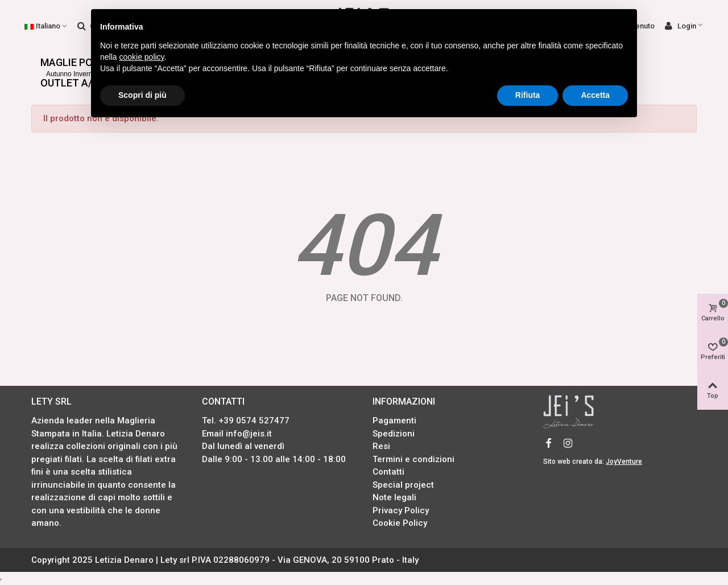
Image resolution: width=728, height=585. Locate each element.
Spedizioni (394, 434)
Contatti (388, 472)
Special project (403, 485)
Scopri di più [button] (142, 95)
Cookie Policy (400, 523)
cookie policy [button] (141, 57)
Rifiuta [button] (528, 95)
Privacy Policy (401, 510)
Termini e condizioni (413, 459)
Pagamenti (394, 421)
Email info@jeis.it (237, 434)
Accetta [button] (595, 95)
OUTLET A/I (69, 81)
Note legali (394, 497)
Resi (381, 446)
